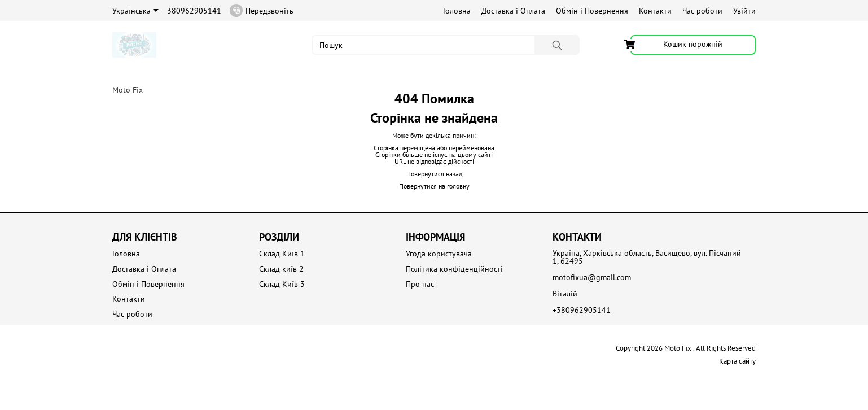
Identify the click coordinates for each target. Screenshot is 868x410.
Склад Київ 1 (282, 254)
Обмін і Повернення (592, 11)
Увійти (744, 11)
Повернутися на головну (434, 186)
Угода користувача (439, 254)
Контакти (655, 11)
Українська (135, 11)
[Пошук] (557, 45)
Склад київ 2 (281, 269)
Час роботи (702, 11)
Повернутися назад (434, 174)
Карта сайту (737, 361)
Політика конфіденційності (454, 269)
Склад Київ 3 (282, 284)
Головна (457, 11)
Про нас (420, 284)
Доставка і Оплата (513, 11)
